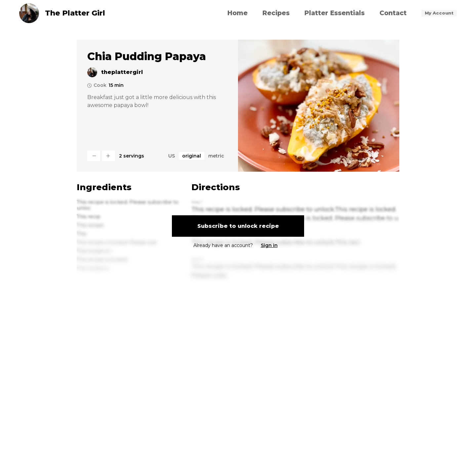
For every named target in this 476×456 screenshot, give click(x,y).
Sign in (269, 245)
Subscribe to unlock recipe (238, 226)
